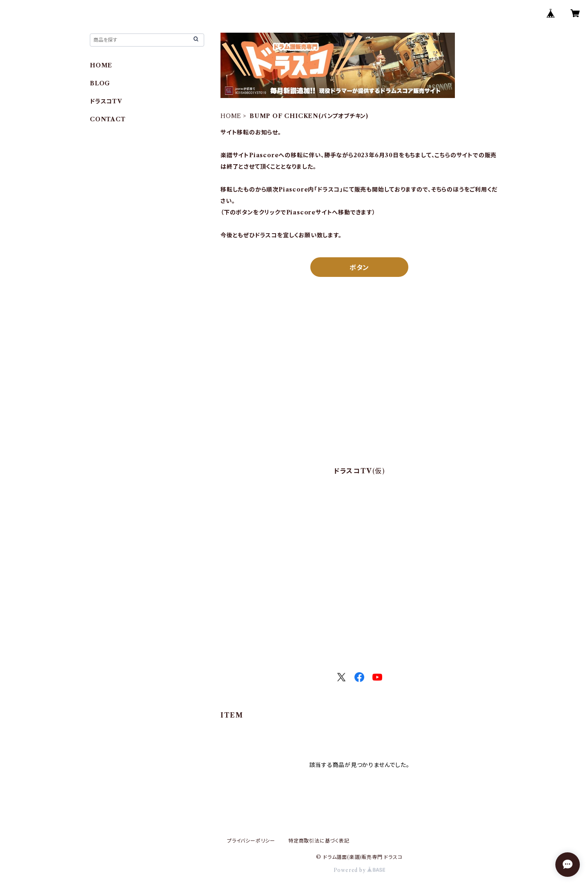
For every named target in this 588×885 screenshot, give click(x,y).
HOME (231, 116)
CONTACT (108, 119)
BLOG (100, 83)
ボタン (359, 268)
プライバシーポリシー (251, 841)
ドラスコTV (106, 101)
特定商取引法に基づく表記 (319, 841)
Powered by (360, 870)
